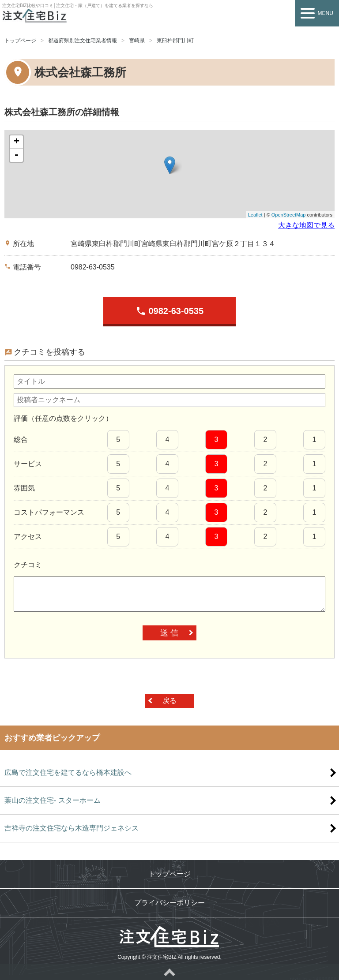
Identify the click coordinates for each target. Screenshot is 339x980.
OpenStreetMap (289, 215)
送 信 (169, 633)
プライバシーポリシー (169, 903)
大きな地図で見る (306, 225)
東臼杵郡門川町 (175, 41)
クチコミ (28, 565)
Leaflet (255, 215)
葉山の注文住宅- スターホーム (53, 800)
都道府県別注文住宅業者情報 (83, 41)
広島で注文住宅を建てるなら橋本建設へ (68, 772)
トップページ (20, 41)
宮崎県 (137, 41)
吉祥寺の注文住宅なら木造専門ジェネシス (72, 828)
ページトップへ (169, 972)
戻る (169, 701)
